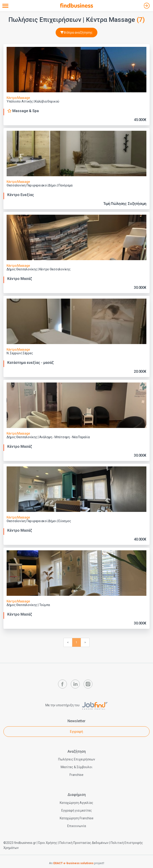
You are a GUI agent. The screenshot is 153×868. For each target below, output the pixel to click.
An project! (77, 863)
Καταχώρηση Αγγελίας (76, 803)
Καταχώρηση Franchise (77, 818)
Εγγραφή (76, 732)
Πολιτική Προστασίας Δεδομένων (84, 843)
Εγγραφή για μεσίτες (77, 810)
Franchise (76, 775)
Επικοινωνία (77, 826)
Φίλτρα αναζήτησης (76, 33)
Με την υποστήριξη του (76, 705)
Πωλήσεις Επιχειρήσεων (77, 759)
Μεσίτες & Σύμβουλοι (76, 767)
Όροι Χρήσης (48, 843)
